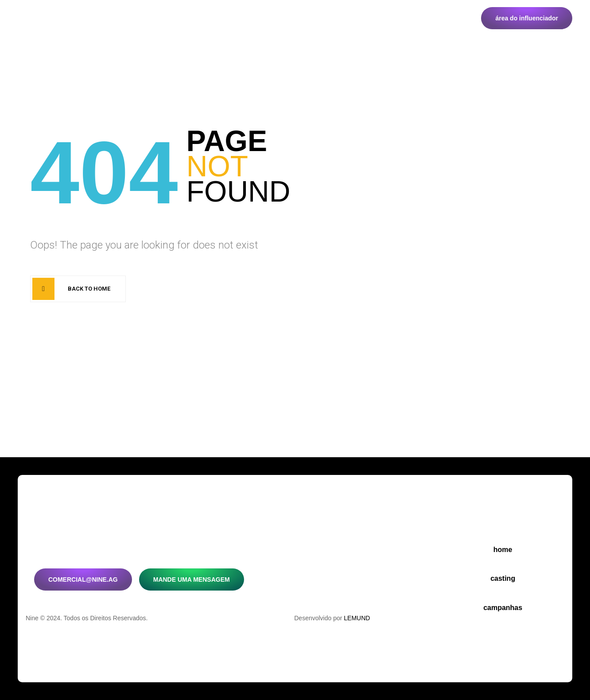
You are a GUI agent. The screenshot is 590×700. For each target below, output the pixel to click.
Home (96, 19)
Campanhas (190, 19)
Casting (138, 19)
